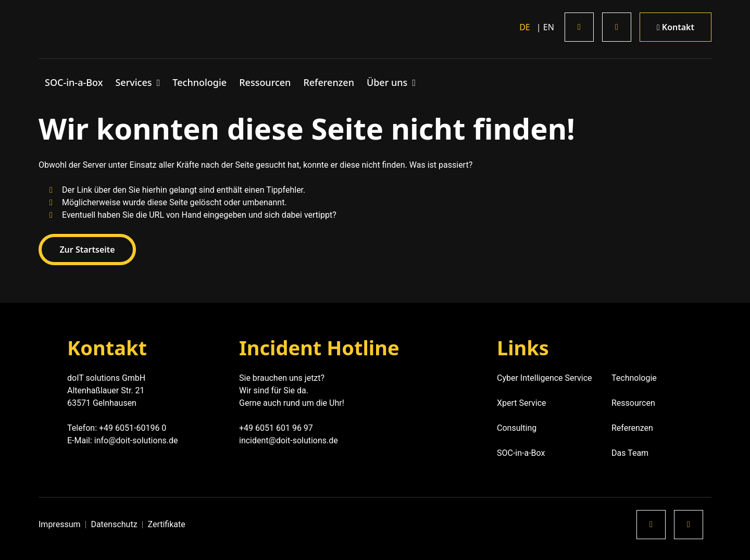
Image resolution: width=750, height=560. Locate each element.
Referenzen (329, 82)
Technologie (199, 82)
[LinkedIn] (579, 27)
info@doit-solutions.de (136, 440)
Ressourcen (265, 82)
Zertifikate (167, 524)
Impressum (60, 524)
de (525, 27)
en (548, 27)
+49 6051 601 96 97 (276, 428)
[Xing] (617, 27)
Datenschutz (114, 524)
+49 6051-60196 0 (133, 428)
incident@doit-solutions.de (289, 440)
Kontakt (676, 27)
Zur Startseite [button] (88, 250)
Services (135, 82)
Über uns (388, 82)
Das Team (630, 453)
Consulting (517, 428)
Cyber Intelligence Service (545, 378)
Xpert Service (523, 403)
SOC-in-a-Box (74, 82)
